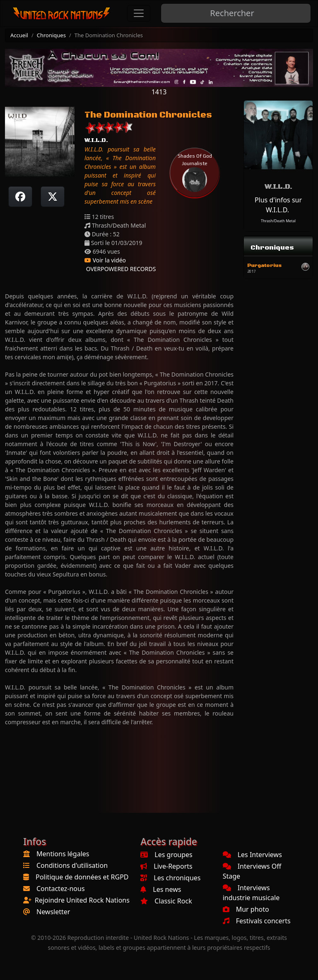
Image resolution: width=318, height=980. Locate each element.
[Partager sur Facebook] (20, 197)
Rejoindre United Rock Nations (82, 900)
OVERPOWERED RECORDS (120, 269)
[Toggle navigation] (139, 13)
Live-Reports (166, 866)
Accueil (19, 35)
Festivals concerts (257, 921)
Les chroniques (170, 878)
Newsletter (53, 912)
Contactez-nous (61, 889)
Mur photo (246, 909)
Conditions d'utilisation (72, 865)
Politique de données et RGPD (82, 877)
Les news (161, 889)
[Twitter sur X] (53, 197)
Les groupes (166, 855)
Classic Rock (166, 901)
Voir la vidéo (105, 260)
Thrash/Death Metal (278, 221)
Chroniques (51, 35)
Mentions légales (63, 854)
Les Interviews (252, 855)
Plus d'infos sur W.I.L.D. (278, 205)
